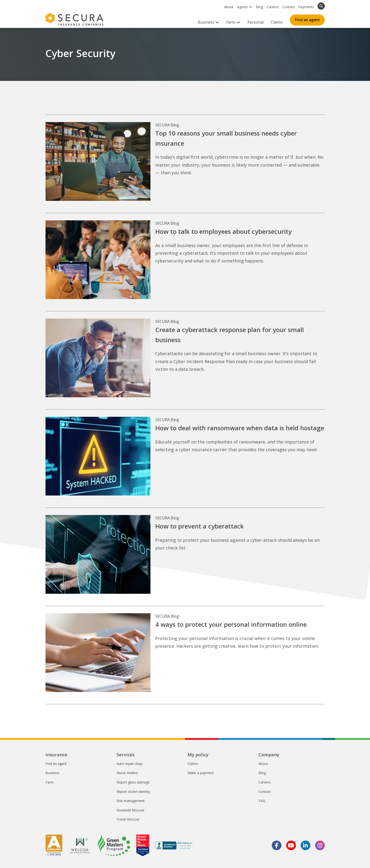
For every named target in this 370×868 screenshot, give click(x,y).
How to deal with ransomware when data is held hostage (240, 428)
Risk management (131, 801)
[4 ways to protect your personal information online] (98, 653)
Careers (273, 7)
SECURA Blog (167, 125)
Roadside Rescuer (130, 810)
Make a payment (201, 773)
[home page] (74, 19)
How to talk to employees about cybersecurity (224, 231)
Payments (306, 7)
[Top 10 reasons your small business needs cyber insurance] (98, 161)
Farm (50, 782)
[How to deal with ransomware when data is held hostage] (98, 456)
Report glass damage (133, 782)
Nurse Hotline (127, 773)
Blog (260, 7)
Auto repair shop (130, 764)
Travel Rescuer (128, 819)
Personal (256, 22)
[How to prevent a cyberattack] (98, 554)
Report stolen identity (133, 792)
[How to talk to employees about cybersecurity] (98, 260)
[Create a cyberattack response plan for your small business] (98, 358)
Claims (277, 22)
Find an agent (307, 20)
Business (52, 773)
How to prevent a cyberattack (200, 526)
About (229, 7)
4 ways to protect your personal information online (231, 624)
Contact (289, 7)
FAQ (262, 801)
